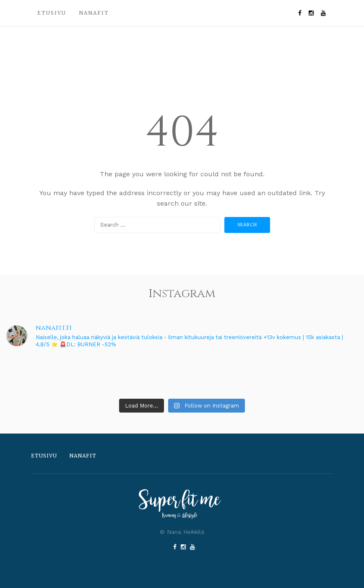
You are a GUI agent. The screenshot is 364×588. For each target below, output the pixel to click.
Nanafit (94, 13)
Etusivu (52, 13)
